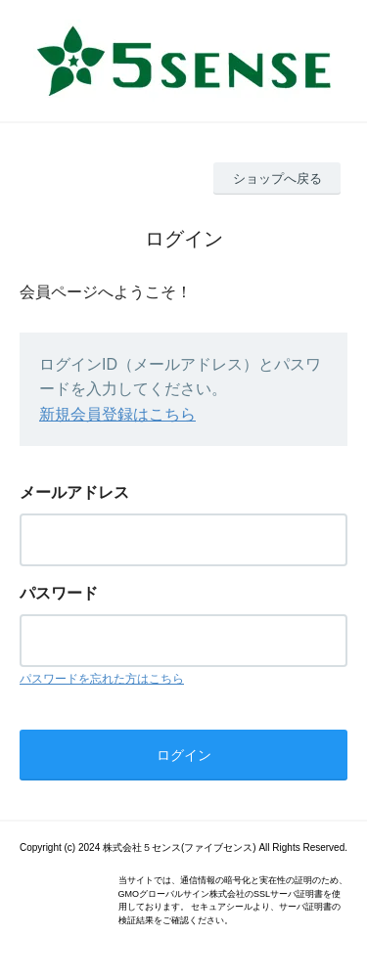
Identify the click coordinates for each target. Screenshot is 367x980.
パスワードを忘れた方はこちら (102, 679)
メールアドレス (74, 492)
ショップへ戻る (277, 178)
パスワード (59, 593)
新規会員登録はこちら (117, 414)
